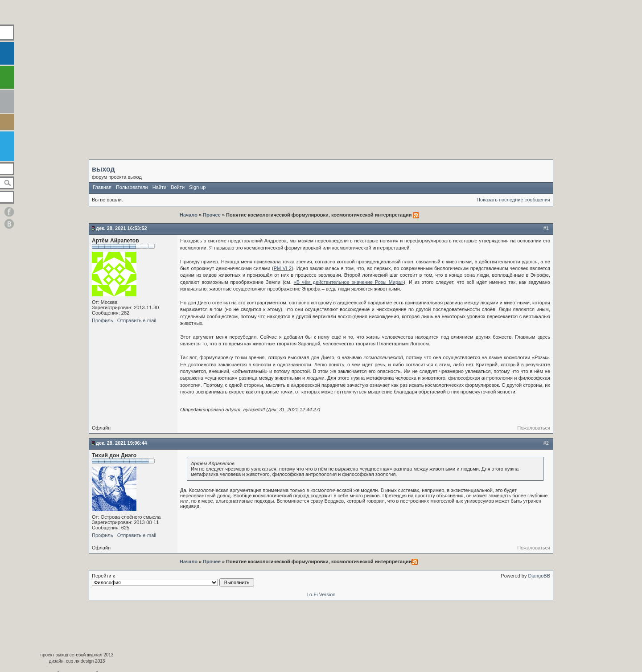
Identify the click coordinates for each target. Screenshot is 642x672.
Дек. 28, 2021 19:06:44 (121, 443)
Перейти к (173, 580)
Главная (102, 187)
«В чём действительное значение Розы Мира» (349, 282)
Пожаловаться (534, 428)
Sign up (197, 187)
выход (103, 169)
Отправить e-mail (137, 320)
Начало (189, 215)
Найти (159, 187)
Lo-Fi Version (321, 594)
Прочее (212, 215)
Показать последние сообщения (513, 200)
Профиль (103, 320)
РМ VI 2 (283, 268)
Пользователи (132, 187)
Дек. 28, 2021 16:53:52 (121, 228)
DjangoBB (539, 576)
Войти (178, 187)
